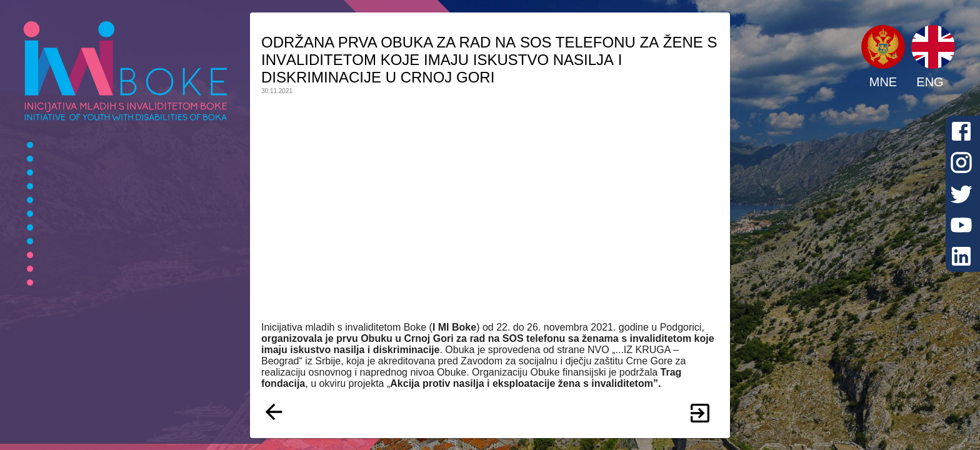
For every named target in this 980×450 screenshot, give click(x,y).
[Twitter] (961, 194)
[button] (883, 47)
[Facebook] (961, 131)
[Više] (700, 413)
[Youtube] (961, 225)
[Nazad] (274, 413)
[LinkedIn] (961, 256)
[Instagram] (961, 162)
